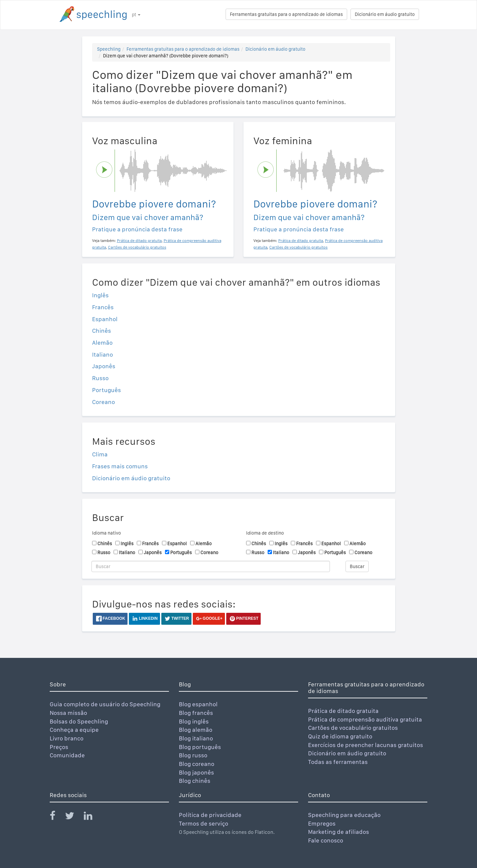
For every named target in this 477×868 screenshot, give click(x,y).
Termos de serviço (204, 823)
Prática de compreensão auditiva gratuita (365, 719)
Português (106, 390)
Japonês (104, 366)
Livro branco (67, 738)
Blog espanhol (198, 704)
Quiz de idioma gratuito (340, 736)
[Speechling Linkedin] (92, 817)
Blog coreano (197, 764)
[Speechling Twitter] (74, 817)
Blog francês (196, 713)
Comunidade (67, 755)
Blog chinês (195, 781)
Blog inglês (194, 721)
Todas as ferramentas (338, 762)
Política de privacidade (210, 815)
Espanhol (105, 319)
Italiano (103, 354)
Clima (100, 454)
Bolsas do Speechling (79, 721)
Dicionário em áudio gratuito (385, 14)
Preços (59, 747)
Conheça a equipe (74, 730)
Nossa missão (68, 713)
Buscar (357, 566)
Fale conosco (326, 840)
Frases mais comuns (120, 466)
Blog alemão (196, 730)
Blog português (200, 747)
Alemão (102, 343)
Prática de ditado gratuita (343, 711)
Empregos (322, 823)
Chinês (102, 331)
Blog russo (193, 755)
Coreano (104, 402)
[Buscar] (211, 566)
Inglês (100, 295)
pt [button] (136, 15)
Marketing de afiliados (339, 832)
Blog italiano (196, 738)
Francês (103, 307)
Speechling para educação (344, 815)
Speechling (109, 49)
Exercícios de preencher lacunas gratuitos (366, 745)
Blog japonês (196, 772)
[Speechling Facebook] (57, 817)
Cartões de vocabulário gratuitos (353, 728)
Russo (100, 378)
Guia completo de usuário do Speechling (105, 704)
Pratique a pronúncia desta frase (137, 229)
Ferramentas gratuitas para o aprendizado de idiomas (286, 14)
